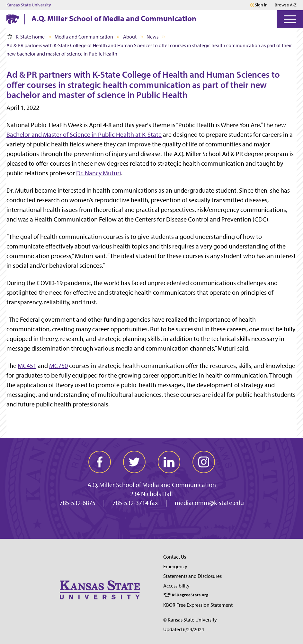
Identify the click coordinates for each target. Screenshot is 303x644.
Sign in (261, 5)
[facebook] (100, 462)
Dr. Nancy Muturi (99, 173)
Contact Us (175, 557)
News (152, 37)
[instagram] (204, 462)
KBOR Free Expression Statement (198, 605)
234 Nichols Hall (151, 494)
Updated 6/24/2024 (184, 629)
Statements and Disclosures (192, 576)
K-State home (26, 37)
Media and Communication (84, 37)
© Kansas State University (190, 620)
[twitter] (134, 462)
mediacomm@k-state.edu (209, 503)
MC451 (27, 366)
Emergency (175, 566)
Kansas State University (29, 5)
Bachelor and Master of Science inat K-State (84, 135)
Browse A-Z (286, 5)
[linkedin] (169, 462)
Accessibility (176, 586)
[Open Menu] (290, 19)
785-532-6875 (77, 503)
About (130, 37)
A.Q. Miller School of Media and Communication (114, 18)
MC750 (58, 366)
